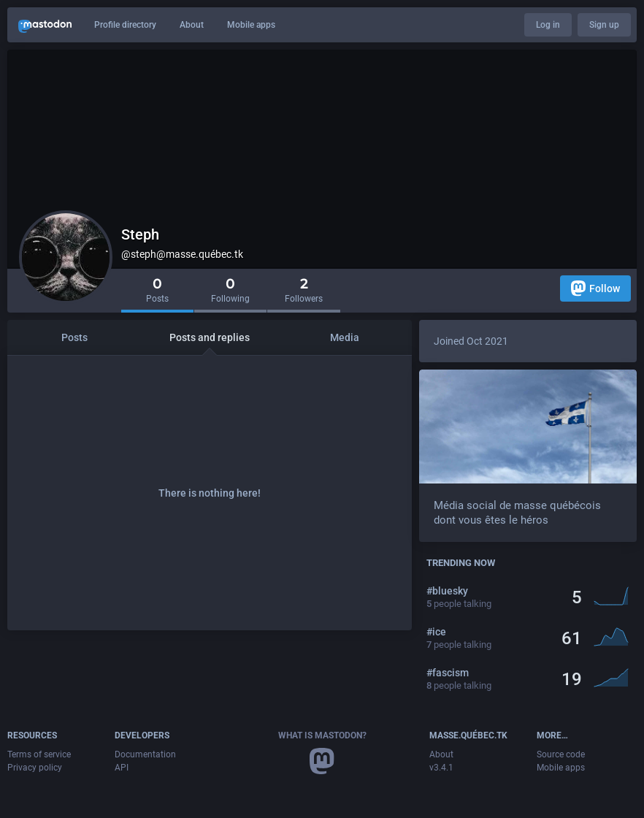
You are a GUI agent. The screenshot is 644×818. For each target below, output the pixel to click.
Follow (595, 288)
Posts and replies (210, 337)
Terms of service (39, 754)
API (122, 768)
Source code (561, 754)
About (192, 25)
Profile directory (125, 25)
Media (345, 337)
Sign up (604, 25)
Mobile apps (251, 25)
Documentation (145, 754)
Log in (548, 25)
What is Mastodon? (322, 735)
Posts (74, 337)
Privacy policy (35, 768)
